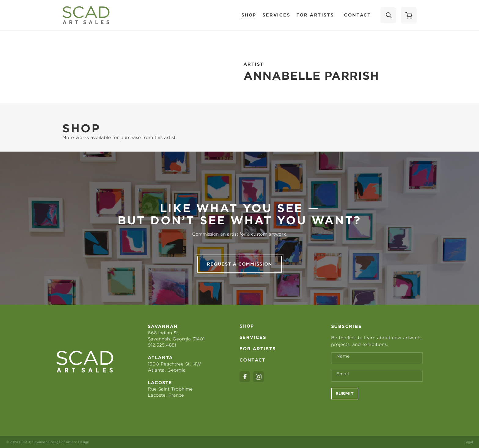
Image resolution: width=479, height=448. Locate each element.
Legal (469, 442)
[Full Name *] (377, 358)
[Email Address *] (377, 376)
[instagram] (259, 377)
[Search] (388, 15)
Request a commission (239, 264)
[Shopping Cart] (409, 15)
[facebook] (245, 377)
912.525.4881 (162, 345)
